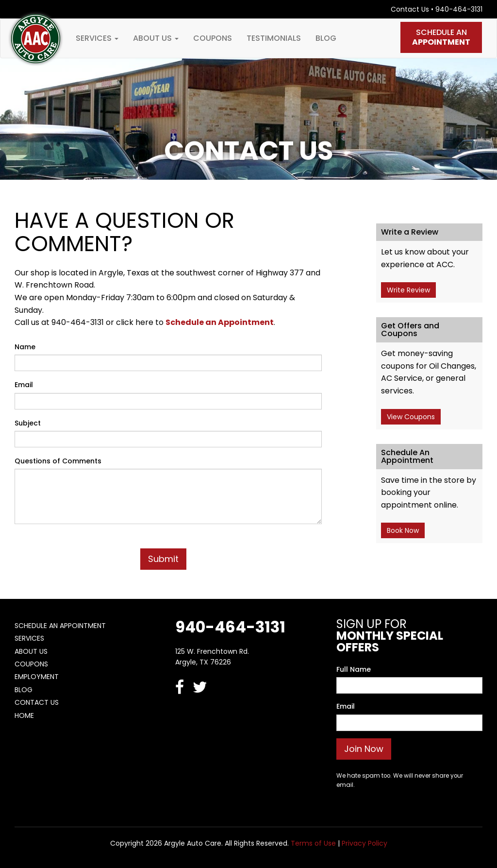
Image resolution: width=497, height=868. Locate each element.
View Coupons (411, 417)
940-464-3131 (459, 9)
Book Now (403, 530)
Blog (326, 38)
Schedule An (441, 37)
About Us (156, 38)
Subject (28, 423)
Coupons (213, 38)
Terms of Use (313, 843)
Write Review (408, 290)
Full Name (354, 669)
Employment (37, 677)
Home (24, 715)
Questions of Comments (58, 461)
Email (24, 385)
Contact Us (410, 9)
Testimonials (274, 38)
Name (25, 347)
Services (97, 38)
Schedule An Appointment (60, 626)
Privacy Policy (364, 843)
